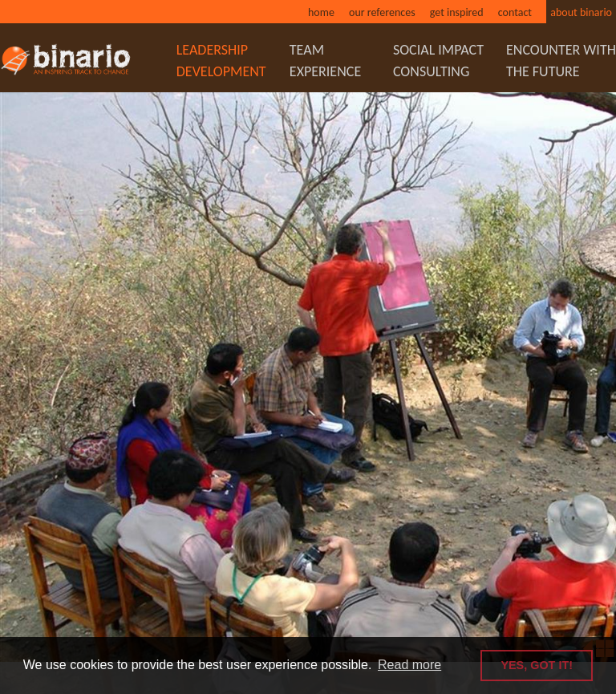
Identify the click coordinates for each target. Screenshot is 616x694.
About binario (581, 12)
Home (321, 12)
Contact (515, 12)
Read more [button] (409, 665)
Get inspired (457, 12)
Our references (382, 12)
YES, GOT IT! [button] (537, 665)
